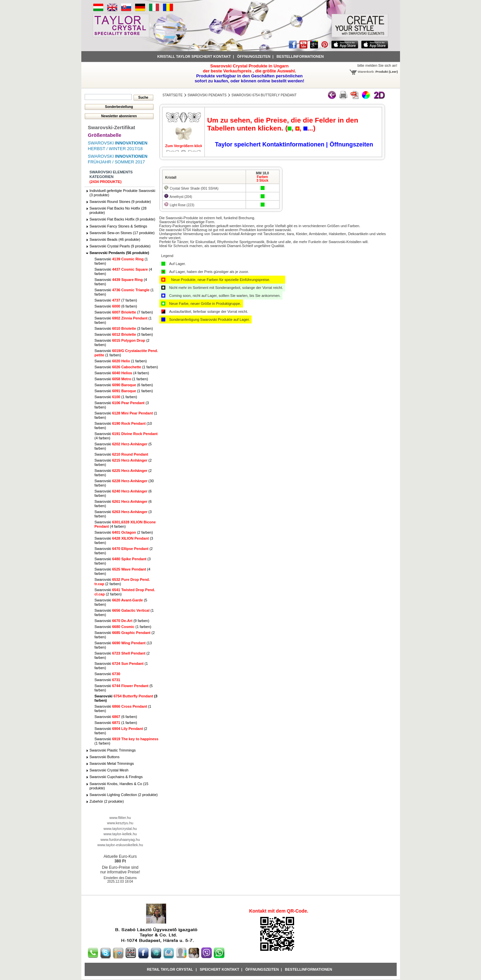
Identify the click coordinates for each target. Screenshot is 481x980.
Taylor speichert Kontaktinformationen (270, 144)
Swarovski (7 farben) (116, 300)
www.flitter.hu (120, 818)
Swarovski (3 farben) (124, 328)
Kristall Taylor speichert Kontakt (194, 56)
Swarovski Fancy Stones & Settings (119, 226)
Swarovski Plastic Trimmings (113, 750)
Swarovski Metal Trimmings (112, 763)
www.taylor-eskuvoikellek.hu (120, 845)
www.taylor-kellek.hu (120, 834)
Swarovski (121, 454)
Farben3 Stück (263, 179)
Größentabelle (105, 135)
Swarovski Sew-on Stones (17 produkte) (122, 233)
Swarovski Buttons (105, 757)
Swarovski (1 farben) (121, 361)
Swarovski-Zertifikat (112, 127)
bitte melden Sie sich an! (377, 65)
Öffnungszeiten (254, 56)
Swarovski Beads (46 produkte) (115, 239)
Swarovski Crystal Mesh (109, 770)
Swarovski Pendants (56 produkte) (120, 253)
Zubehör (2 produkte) (107, 801)
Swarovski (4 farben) (122, 373)
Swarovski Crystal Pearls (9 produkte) (120, 246)
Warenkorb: (366, 72)
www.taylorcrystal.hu (120, 829)
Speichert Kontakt (220, 969)
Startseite (173, 95)
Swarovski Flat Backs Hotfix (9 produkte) (122, 219)
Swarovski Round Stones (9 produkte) (120, 202)
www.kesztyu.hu (120, 823)
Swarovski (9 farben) (122, 621)
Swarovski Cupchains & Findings (116, 777)
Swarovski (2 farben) (124, 532)
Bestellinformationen (300, 56)
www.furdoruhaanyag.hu (120, 840)
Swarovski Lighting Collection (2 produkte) (124, 795)
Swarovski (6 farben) (116, 306)
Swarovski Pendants (207, 95)
